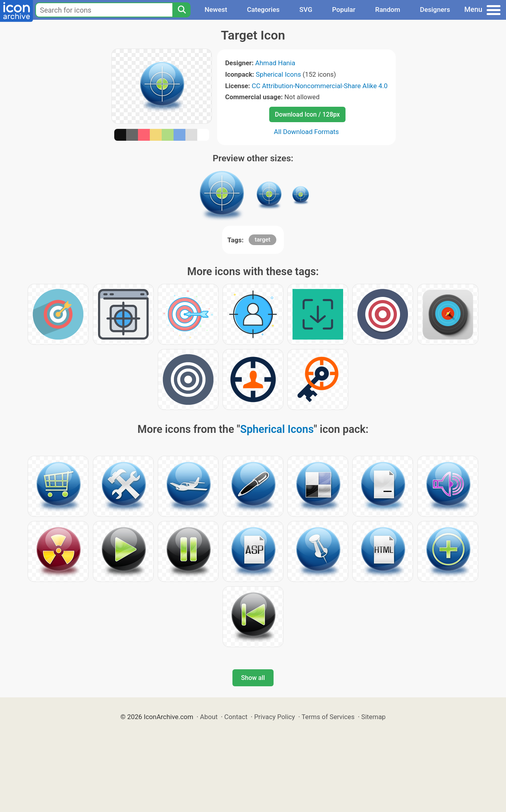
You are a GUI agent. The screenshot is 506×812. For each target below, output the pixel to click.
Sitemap (374, 717)
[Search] (181, 10)
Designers (435, 9)
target (262, 240)
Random (388, 9)
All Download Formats (307, 132)
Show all (253, 678)
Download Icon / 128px (307, 114)
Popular (344, 9)
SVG (306, 9)
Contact (236, 717)
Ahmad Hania (275, 63)
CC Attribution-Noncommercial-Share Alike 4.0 (320, 86)
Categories (263, 9)
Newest (216, 9)
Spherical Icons (278, 74)
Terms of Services (328, 717)
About (209, 717)
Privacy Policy (275, 717)
